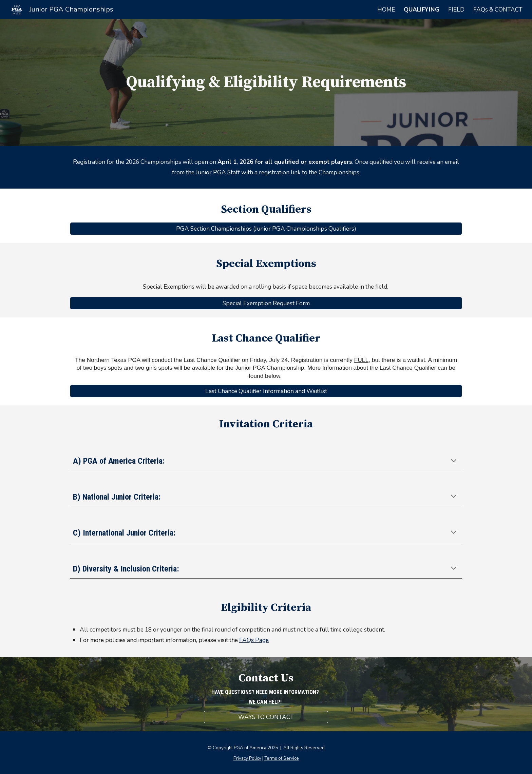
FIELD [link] (456, 9)
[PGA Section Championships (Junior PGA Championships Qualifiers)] (266, 229)
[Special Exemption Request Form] (266, 303)
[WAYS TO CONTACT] (266, 717)
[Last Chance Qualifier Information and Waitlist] (266, 391)
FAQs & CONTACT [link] (498, 9)
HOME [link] (386, 9)
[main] (266, 82)
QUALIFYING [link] (422, 9)
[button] (454, 461)
